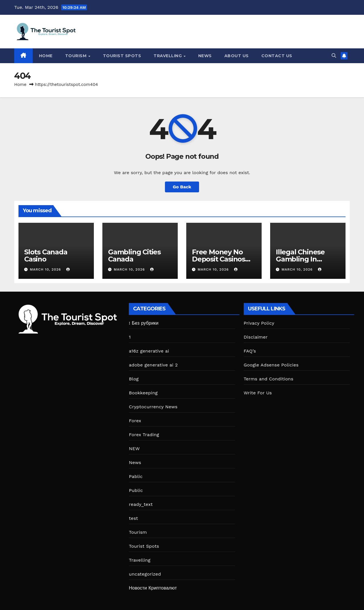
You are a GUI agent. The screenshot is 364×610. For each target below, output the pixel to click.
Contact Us (277, 56)
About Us (237, 56)
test (133, 518)
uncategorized (145, 574)
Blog (134, 379)
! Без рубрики (144, 323)
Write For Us (258, 393)
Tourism (76, 56)
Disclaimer (256, 337)
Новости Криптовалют (153, 588)
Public (136, 490)
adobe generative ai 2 (153, 365)
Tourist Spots (122, 56)
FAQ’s (250, 351)
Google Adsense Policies (271, 365)
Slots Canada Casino (46, 255)
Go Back (182, 187)
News (205, 56)
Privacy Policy (259, 323)
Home (46, 56)
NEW (134, 449)
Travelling (168, 56)
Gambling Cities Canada (134, 255)
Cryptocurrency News (153, 407)
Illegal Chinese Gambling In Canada (300, 259)
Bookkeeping (143, 393)
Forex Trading (144, 435)
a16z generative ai (149, 351)
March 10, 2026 (46, 269)
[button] (334, 56)
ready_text (141, 504)
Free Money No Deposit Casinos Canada (219, 259)
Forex (135, 421)
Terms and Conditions (269, 379)
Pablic (136, 476)
